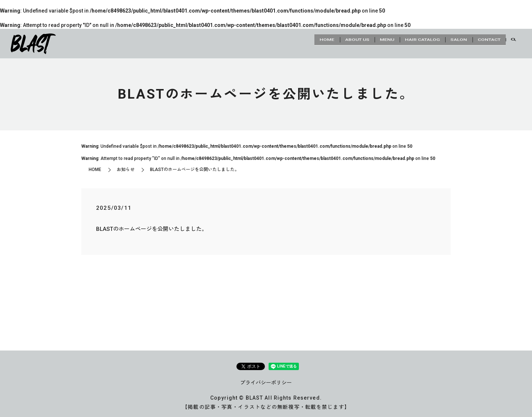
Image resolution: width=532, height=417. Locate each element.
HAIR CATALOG (410, 43)
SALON (451, 43)
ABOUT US (335, 43)
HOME (300, 43)
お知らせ (126, 170)
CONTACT (487, 43)
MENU (370, 43)
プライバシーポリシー (266, 383)
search (514, 44)
